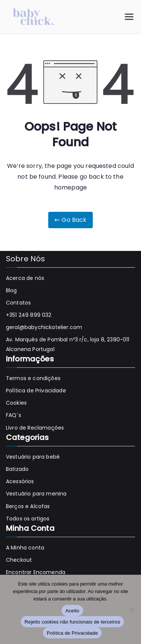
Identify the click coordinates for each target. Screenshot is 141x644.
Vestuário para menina (36, 494)
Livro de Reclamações (35, 428)
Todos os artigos (28, 519)
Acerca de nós (25, 278)
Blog (12, 290)
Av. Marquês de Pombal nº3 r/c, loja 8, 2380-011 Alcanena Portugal (68, 344)
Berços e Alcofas (28, 506)
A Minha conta (25, 548)
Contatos (18, 303)
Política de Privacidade (36, 390)
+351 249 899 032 (29, 315)
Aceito (72, 611)
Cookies (16, 403)
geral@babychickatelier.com (44, 327)
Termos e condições (33, 378)
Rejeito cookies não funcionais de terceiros (72, 622)
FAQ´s (14, 415)
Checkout (19, 560)
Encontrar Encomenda (36, 572)
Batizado (17, 469)
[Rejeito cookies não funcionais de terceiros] (132, 609)
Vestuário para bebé (33, 457)
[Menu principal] (129, 17)
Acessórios (20, 481)
